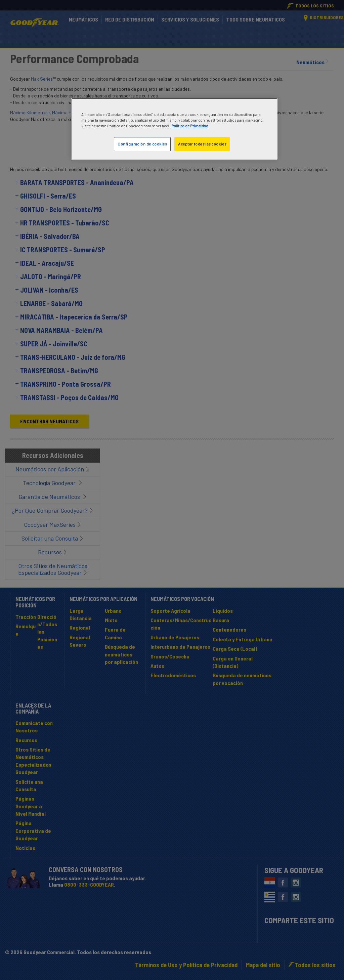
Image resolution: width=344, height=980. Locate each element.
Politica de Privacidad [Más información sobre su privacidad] (190, 126)
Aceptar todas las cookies (202, 144)
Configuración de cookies (142, 144)
